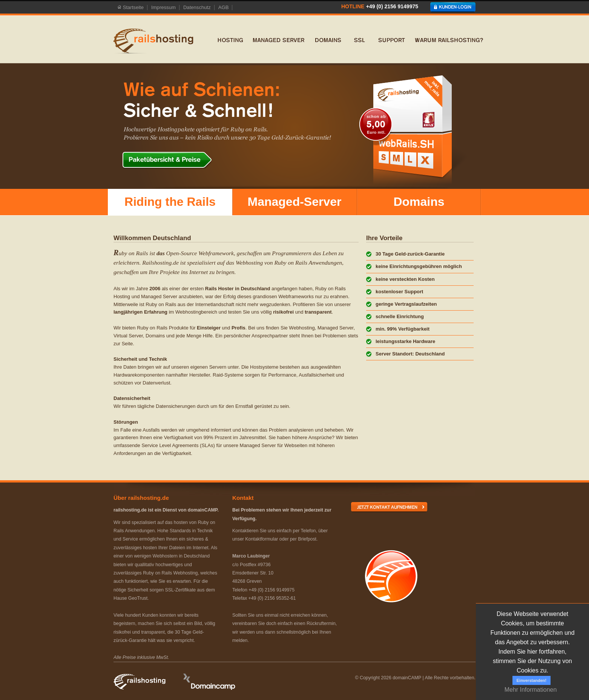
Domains (419, 202)
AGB (224, 8)
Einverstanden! (531, 680)
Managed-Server (295, 202)
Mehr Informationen (531, 690)
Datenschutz (197, 8)
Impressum (163, 8)
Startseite (130, 8)
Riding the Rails (170, 202)
